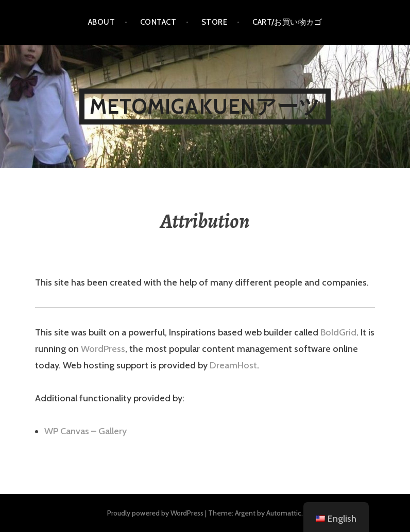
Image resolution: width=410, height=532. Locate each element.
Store (214, 22)
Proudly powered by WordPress (155, 513)
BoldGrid (338, 332)
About (101, 22)
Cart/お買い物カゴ (287, 22)
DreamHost (233, 365)
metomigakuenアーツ (205, 106)
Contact (158, 22)
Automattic (284, 513)
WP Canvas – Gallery (86, 431)
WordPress (103, 349)
